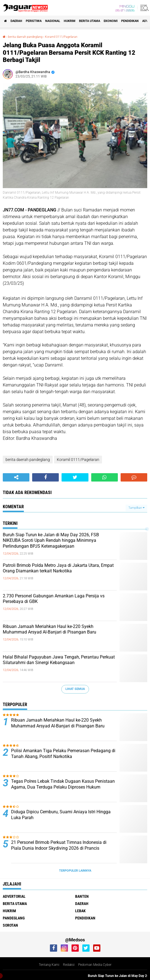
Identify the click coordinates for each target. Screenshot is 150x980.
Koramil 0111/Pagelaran (78, 460)
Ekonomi (111, 21)
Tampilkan (136, 508)
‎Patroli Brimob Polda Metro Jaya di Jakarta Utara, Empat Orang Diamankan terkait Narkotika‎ (58, 568)
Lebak (80, 911)
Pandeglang (14, 918)
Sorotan (10, 925)
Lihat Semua (75, 689)
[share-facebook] (45, 477)
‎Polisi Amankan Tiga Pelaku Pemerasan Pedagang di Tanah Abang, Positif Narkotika (63, 754)
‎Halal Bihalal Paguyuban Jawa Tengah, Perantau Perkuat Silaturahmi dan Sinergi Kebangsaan (59, 660)
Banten (82, 896)
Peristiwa (34, 21)
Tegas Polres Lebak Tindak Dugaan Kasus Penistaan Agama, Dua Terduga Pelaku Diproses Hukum (63, 784)
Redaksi (69, 965)
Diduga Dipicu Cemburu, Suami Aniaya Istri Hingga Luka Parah (61, 815)
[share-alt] (16, 477)
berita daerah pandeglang (28, 460)
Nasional (53, 21)
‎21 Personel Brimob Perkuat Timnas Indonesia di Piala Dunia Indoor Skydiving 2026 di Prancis (59, 845)
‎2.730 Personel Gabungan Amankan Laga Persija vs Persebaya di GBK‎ (54, 599)
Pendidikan (130, 21)
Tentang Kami (49, 965)
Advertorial (14, 896)
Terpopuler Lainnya (75, 871)
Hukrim (70, 21)
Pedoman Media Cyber (95, 965)
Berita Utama (90, 21)
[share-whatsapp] (105, 477)
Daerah (16, 21)
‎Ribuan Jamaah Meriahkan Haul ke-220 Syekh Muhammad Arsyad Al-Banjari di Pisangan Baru (49, 629)
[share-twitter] (75, 477)
